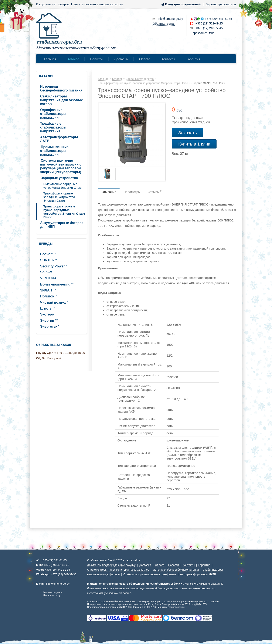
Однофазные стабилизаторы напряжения (53, 114)
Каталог (73, 59)
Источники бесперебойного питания (61, 88)
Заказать (188, 133)
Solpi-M (47, 272)
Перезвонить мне (202, 33)
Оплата (145, 59)
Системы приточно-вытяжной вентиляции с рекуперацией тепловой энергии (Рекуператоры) (61, 166)
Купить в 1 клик (194, 144)
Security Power (53, 266)
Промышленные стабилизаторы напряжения (54, 151)
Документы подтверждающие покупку (111, 565)
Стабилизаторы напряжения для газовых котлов (61, 100)
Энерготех (50, 326)
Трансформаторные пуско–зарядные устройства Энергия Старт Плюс (64, 212)
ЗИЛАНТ (48, 290)
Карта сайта (132, 560)
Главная (50, 59)
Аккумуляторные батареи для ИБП (62, 225)
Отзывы (155, 192)
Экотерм (48, 314)
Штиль (47, 308)
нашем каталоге (111, 4)
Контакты (168, 59)
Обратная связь (164, 24)
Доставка (121, 59)
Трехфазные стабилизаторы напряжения (53, 127)
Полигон (49, 296)
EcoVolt (48, 254)
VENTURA (49, 278)
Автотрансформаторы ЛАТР (59, 139)
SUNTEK (49, 260)
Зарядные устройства (59, 178)
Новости (96, 59)
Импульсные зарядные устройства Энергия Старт (63, 186)
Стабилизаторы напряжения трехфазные (150, 574)
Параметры (132, 192)
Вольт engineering (57, 284)
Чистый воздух (54, 302)
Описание (109, 192)
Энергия (49, 321)
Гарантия (193, 59)
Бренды (46, 244)
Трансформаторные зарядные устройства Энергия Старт (59, 197)
